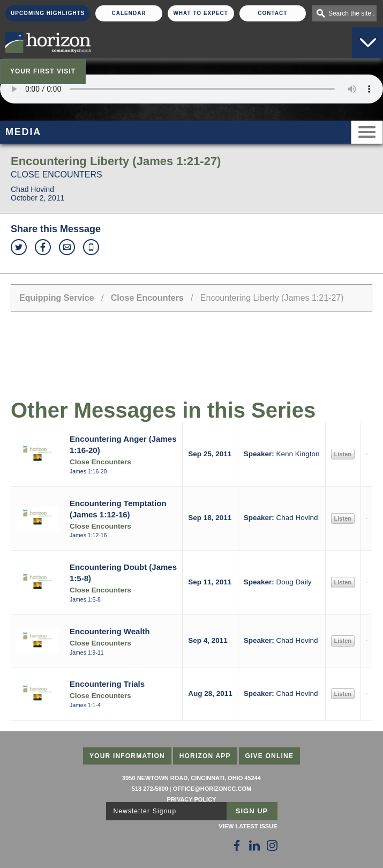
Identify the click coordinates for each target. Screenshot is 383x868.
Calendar (129, 13)
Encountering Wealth (110, 631)
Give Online (270, 756)
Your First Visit (43, 71)
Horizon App (205, 756)
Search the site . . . (352, 13)
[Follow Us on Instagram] (272, 845)
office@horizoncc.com (212, 789)
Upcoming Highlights (48, 13)
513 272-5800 (150, 789)
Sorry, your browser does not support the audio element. (191, 89)
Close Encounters (147, 298)
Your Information (127, 756)
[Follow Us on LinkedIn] (254, 845)
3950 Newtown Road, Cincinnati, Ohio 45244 (191, 778)
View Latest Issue (248, 826)
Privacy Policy (192, 799)
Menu (367, 132)
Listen (343, 454)
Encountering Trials (107, 684)
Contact (272, 13)
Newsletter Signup (145, 811)
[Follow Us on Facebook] (237, 845)
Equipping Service (57, 298)
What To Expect (201, 13)
